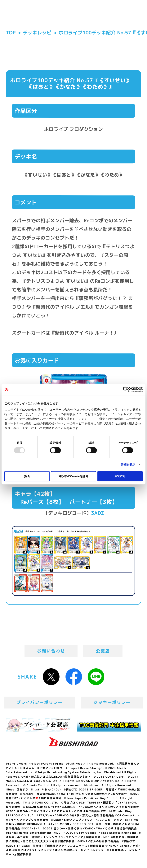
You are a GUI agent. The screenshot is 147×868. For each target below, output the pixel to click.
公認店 (103, 651)
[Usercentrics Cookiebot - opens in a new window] (126, 389)
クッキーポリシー (112, 702)
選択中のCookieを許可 (73, 476)
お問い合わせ (51, 651)
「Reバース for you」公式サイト (23, 15)
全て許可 (120, 476)
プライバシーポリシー (40, 702)
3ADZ (98, 513)
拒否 (27, 476)
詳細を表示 (128, 464)
